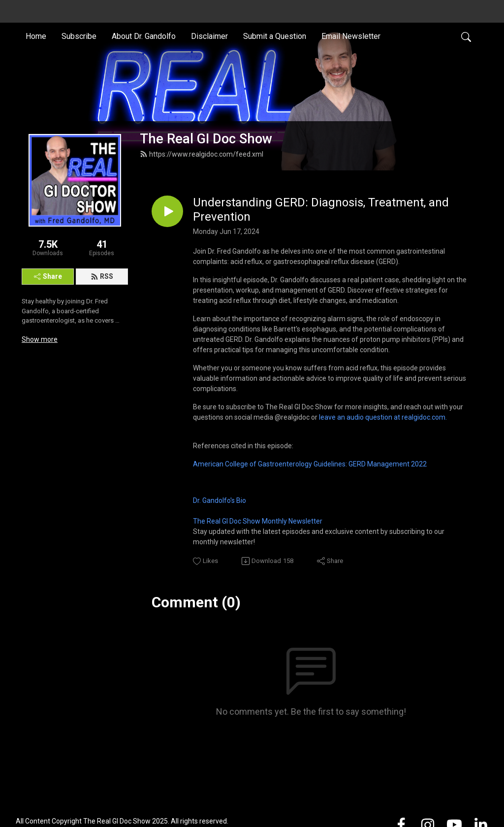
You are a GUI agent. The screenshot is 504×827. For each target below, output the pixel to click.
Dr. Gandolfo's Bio (220, 500)
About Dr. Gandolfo (144, 36)
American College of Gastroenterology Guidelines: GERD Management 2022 (310, 464)
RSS (102, 276)
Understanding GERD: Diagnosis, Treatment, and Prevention (321, 210)
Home (36, 36)
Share (48, 276)
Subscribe (79, 36)
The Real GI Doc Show (206, 139)
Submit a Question (275, 36)
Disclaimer (209, 36)
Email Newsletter (351, 36)
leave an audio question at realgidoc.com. (383, 417)
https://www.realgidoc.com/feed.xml (202, 154)
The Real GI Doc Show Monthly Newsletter (258, 521)
